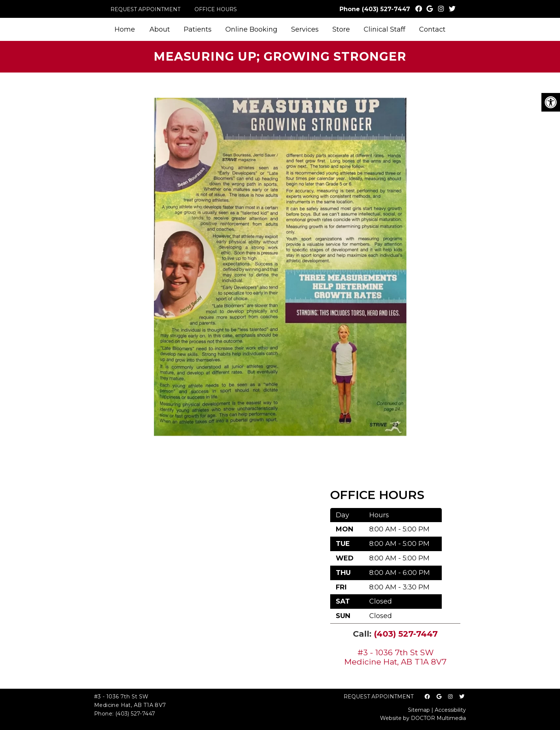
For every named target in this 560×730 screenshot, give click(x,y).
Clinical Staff (384, 29)
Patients (198, 29)
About (160, 29)
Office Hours (216, 9)
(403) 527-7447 (386, 9)
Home (125, 29)
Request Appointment (145, 9)
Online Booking (251, 29)
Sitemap (419, 710)
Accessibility (450, 710)
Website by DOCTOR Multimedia (423, 718)
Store (341, 29)
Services (305, 29)
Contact (432, 29)
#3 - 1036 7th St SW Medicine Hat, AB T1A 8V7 (395, 657)
